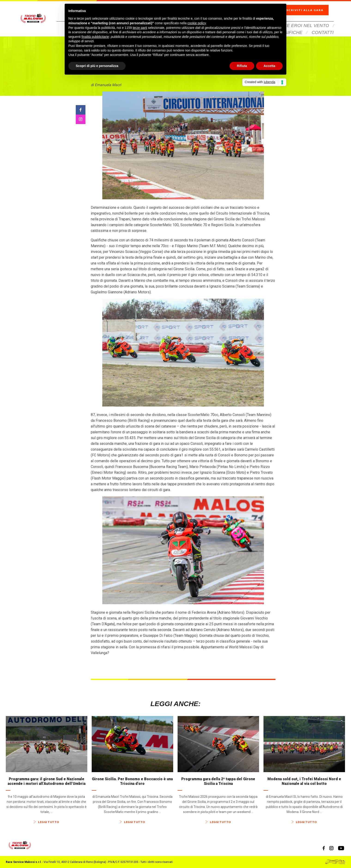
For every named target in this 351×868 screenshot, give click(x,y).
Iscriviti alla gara (308, 7)
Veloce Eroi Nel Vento (300, 19)
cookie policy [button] (197, 23)
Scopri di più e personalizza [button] (97, 66)
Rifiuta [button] (242, 66)
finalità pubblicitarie (95, 37)
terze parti (140, 28)
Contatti (323, 26)
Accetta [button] (269, 66)
